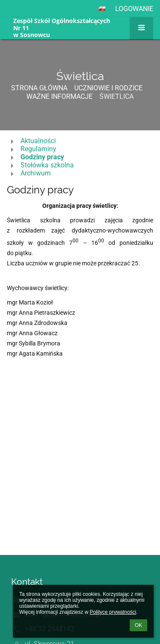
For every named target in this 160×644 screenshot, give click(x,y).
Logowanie (134, 9)
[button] (102, 9)
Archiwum (36, 173)
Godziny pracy (42, 157)
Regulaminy (38, 149)
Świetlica (116, 96)
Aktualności (38, 141)
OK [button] (138, 625)
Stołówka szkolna (47, 165)
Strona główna (39, 88)
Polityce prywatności (113, 612)
